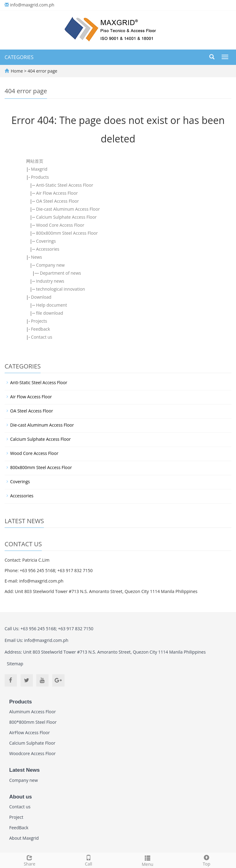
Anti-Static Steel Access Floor (65, 185)
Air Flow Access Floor (57, 193)
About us (21, 797)
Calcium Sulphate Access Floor (66, 217)
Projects (39, 321)
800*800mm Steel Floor (33, 722)
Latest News (24, 770)
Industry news (50, 281)
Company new (50, 265)
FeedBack (19, 828)
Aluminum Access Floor (33, 712)
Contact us (42, 337)
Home (17, 71)
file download (49, 313)
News (37, 257)
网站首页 (35, 161)
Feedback (41, 329)
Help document (51, 305)
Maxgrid (39, 169)
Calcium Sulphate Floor (32, 743)
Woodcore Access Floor (32, 753)
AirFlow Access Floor (29, 733)
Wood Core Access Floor (60, 225)
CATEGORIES (19, 57)
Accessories (48, 249)
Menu (147, 860)
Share (29, 860)
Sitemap (15, 664)
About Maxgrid (24, 838)
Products (40, 177)
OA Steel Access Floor (57, 201)
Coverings (46, 241)
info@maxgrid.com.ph (32, 5)
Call (88, 860)
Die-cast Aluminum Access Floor (68, 209)
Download (41, 297)
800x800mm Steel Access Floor (67, 233)
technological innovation (60, 289)
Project (16, 817)
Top (206, 860)
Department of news (61, 273)
